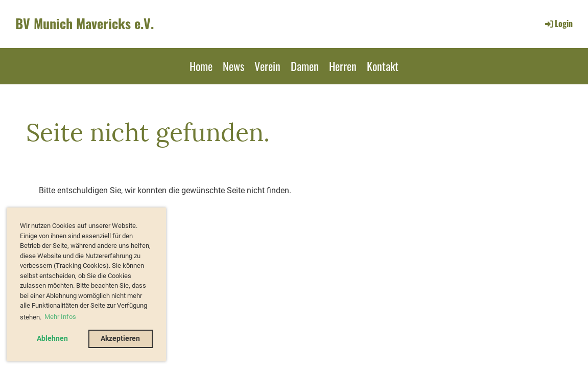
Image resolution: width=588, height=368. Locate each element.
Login (558, 24)
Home (201, 66)
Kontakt (383, 66)
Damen (305, 66)
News (233, 66)
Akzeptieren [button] (120, 339)
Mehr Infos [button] (60, 317)
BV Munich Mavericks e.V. (85, 24)
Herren (343, 66)
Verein (267, 66)
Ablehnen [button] (52, 339)
